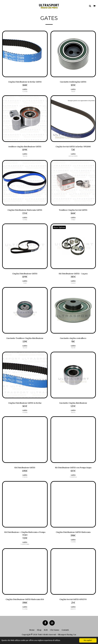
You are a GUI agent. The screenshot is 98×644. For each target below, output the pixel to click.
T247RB (73, 542)
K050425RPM (73, 156)
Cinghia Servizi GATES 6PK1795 (73, 599)
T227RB (25, 609)
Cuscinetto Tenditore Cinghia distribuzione (25, 338)
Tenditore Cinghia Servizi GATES (73, 210)
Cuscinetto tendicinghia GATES (73, 82)
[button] (3, 6)
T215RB (25, 91)
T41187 (73, 91)
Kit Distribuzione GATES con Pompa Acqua (73, 468)
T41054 (73, 412)
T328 (25, 283)
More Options (59, 227)
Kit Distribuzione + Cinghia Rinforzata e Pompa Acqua (25, 533)
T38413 (73, 220)
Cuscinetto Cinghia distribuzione (73, 403)
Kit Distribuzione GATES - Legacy (73, 274)
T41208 (25, 156)
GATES (25, 89)
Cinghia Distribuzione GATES (25, 274)
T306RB (25, 412)
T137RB (25, 220)
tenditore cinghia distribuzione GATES (25, 147)
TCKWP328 (73, 477)
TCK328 (25, 477)
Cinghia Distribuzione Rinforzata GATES (25, 210)
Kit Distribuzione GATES (25, 468)
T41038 (73, 348)
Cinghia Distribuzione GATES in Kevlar (25, 403)
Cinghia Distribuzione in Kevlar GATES (25, 82)
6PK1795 (73, 609)
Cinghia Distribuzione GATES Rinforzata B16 (25, 599)
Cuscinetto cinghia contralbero (73, 338)
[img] (25, 54)
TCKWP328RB (25, 544)
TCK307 (73, 283)
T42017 (25, 348)
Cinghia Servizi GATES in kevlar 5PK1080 (73, 147)
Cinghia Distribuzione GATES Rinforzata (73, 532)
